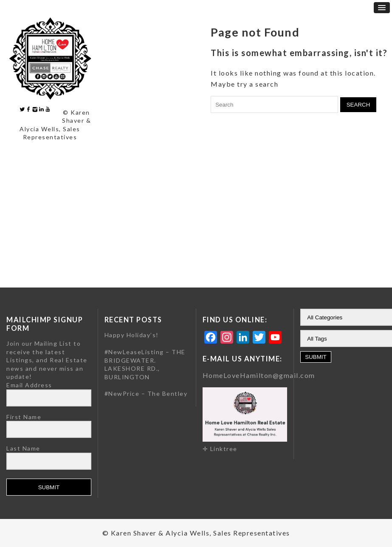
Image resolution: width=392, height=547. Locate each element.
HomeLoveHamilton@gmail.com (259, 375)
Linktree (224, 449)
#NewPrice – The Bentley (146, 393)
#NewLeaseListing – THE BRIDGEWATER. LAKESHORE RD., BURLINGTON (145, 364)
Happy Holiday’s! (132, 335)
